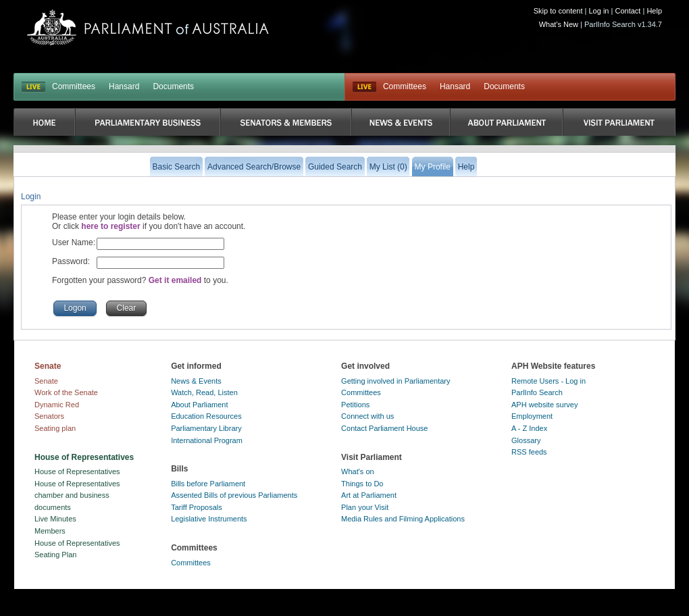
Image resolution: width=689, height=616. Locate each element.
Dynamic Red (57, 405)
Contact (628, 11)
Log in (599, 11)
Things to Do (362, 484)
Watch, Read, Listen (204, 392)
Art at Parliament (369, 495)
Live (364, 87)
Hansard (124, 86)
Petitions (355, 405)
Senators (49, 416)
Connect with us (367, 416)
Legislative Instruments (209, 519)
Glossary (526, 440)
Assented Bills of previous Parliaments (234, 495)
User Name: (74, 242)
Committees (74, 86)
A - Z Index (529, 428)
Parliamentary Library (206, 428)
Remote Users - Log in (548, 381)
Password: (71, 261)
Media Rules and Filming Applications (403, 519)
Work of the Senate (66, 392)
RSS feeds (529, 452)
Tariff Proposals (197, 507)
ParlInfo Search (537, 392)
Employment (532, 416)
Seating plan (55, 428)
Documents (173, 86)
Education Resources (206, 416)
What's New (559, 24)
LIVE (33, 87)
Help (654, 11)
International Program (207, 440)
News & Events (196, 381)
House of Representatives (77, 471)
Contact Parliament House (384, 428)
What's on (358, 471)
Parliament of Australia (148, 27)
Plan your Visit (365, 507)
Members (50, 531)
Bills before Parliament (208, 484)
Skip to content (558, 11)
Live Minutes (55, 519)
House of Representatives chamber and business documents (77, 495)
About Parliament (199, 405)
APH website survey (544, 405)
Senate (46, 381)
